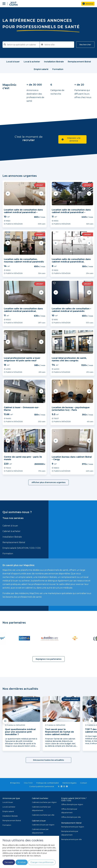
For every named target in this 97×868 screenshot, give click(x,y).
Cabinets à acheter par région (44, 802)
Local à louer (8, 802)
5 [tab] (28, 350)
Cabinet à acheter (11, 531)
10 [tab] (32, 449)
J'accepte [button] (9, 862)
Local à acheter (9, 807)
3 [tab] (25, 202)
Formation (8, 554)
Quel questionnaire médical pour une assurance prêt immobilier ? (20, 732)
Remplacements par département (70, 833)
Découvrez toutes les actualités (48, 760)
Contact (84, 783)
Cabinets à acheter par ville (43, 815)
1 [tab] (22, 202)
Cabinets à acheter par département (41, 809)
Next (41, 194)
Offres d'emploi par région (72, 804)
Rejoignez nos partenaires (49, 659)
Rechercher (85, 45)
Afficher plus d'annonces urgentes (48, 482)
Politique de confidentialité (48, 783)
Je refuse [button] (22, 862)
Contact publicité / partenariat (42, 786)
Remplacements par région (73, 827)
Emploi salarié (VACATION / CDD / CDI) (22, 548)
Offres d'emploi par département (69, 811)
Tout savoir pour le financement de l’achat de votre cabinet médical (59, 732)
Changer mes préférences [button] (42, 862)
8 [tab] (29, 449)
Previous (8, 194)
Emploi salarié (8, 811)
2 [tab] (24, 202)
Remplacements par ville (71, 839)
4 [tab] (27, 202)
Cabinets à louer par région (43, 825)
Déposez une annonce (71, 139)
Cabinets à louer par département (40, 831)
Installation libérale (12, 537)
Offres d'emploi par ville (71, 817)
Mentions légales (69, 783)
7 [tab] (27, 449)
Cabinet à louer (10, 526)
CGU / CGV (28, 783)
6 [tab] (25, 449)
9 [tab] (30, 449)
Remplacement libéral (14, 542)
